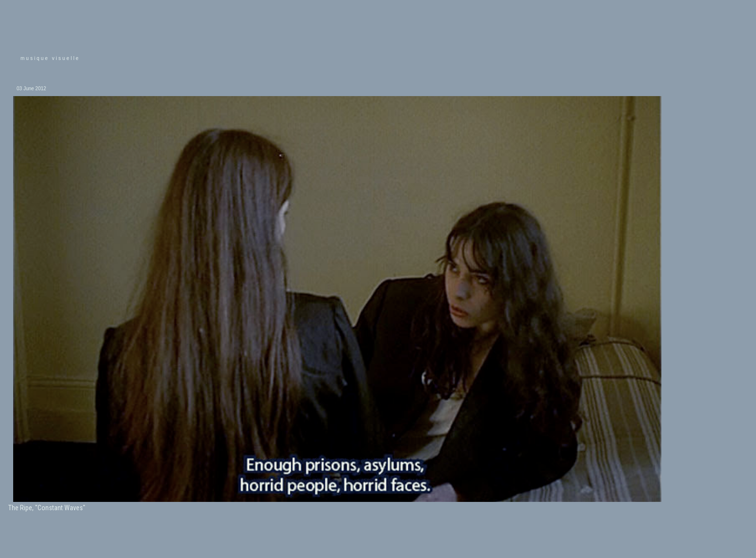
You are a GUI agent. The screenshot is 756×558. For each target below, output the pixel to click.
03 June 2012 (31, 89)
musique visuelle (50, 58)
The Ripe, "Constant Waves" (47, 508)
